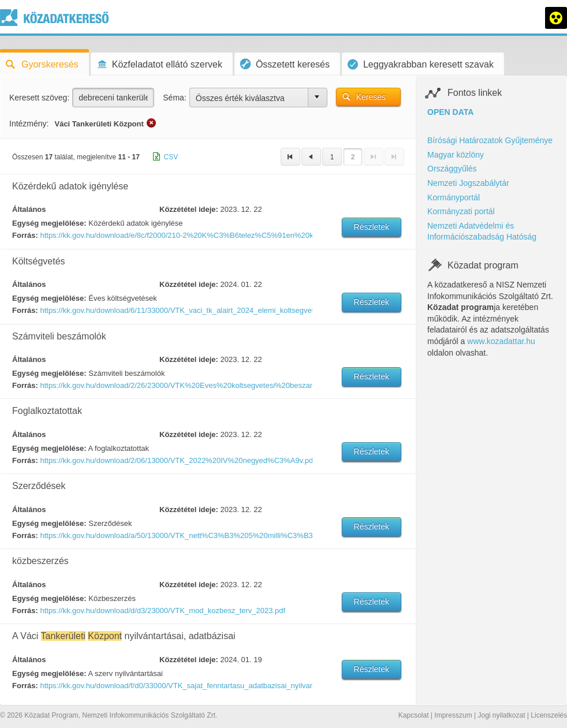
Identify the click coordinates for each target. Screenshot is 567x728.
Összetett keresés (285, 64)
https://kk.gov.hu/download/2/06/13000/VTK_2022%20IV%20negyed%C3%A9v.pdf (176, 460)
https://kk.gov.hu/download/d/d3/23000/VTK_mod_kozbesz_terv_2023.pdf (163, 611)
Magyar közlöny (456, 155)
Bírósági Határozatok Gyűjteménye (490, 140)
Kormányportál (454, 197)
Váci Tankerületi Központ (99, 124)
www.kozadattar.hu (501, 341)
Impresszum (453, 715)
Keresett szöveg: (39, 98)
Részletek (372, 227)
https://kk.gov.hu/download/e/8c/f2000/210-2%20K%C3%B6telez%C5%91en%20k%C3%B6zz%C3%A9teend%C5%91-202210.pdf (176, 235)
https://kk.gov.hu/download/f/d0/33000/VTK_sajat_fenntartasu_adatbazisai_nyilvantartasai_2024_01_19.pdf (176, 686)
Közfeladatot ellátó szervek (159, 64)
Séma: (174, 98)
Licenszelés (549, 715)
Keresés (371, 97)
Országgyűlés (452, 169)
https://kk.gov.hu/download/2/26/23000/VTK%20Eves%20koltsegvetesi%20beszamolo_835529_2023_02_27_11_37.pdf (176, 385)
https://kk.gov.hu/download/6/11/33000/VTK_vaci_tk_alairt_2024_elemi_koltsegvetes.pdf (176, 310)
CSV (171, 157)
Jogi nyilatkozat (501, 715)
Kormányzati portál (461, 211)
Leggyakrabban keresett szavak (421, 64)
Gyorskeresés (42, 64)
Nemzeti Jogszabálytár (468, 183)
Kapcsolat (414, 715)
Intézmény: (29, 124)
